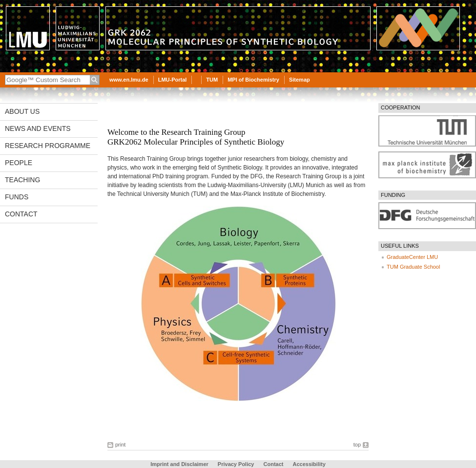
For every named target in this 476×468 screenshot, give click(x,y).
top (357, 445)
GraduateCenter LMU (412, 257)
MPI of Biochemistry (253, 80)
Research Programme (48, 146)
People (19, 163)
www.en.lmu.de (129, 80)
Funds (17, 197)
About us (22, 111)
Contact (21, 214)
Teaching (22, 180)
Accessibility (309, 464)
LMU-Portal (173, 80)
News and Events (38, 128)
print (120, 445)
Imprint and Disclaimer (179, 464)
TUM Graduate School (413, 267)
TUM (212, 80)
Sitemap (300, 80)
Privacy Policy (236, 464)
